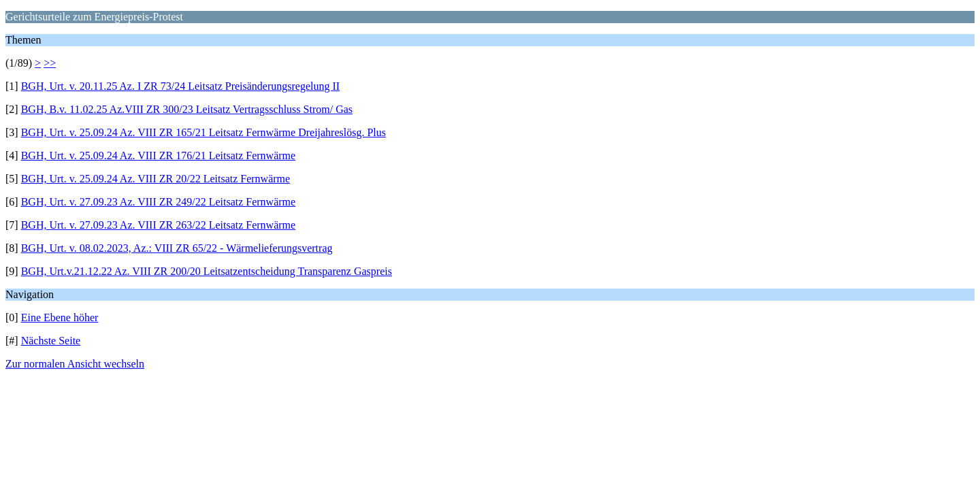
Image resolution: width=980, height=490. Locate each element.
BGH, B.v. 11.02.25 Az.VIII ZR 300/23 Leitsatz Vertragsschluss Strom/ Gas (187, 109)
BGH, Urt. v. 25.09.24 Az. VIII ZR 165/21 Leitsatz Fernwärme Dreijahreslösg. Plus (203, 132)
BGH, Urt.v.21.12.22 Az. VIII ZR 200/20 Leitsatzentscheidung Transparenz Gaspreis (207, 271)
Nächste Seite (51, 341)
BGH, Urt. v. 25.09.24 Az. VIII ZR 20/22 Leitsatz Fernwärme (156, 179)
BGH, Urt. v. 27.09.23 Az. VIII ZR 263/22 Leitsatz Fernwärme (158, 225)
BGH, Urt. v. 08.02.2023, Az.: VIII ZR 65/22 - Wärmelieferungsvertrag (177, 248)
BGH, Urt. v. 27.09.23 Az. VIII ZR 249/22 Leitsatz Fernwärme (158, 202)
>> (50, 63)
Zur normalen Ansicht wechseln (75, 364)
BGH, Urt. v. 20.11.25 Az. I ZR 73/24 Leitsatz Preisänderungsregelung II (181, 86)
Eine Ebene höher (60, 317)
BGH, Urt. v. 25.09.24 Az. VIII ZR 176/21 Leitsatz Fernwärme (158, 156)
